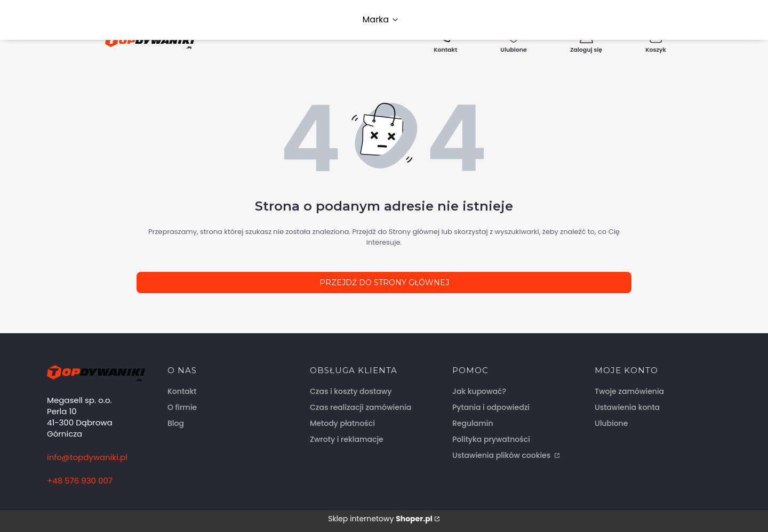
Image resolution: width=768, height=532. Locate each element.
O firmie (182, 407)
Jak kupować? (479, 391)
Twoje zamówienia (629, 391)
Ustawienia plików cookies (502, 455)
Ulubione (611, 423)
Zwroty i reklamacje (347, 439)
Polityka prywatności (491, 439)
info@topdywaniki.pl (87, 457)
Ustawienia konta (627, 407)
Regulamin (473, 423)
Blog (176, 423)
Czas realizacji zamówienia (361, 407)
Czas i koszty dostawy (351, 391)
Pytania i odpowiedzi (491, 407)
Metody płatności (342, 423)
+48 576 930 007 (80, 481)
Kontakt (182, 391)
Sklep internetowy (380, 519)
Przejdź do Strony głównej (384, 283)
